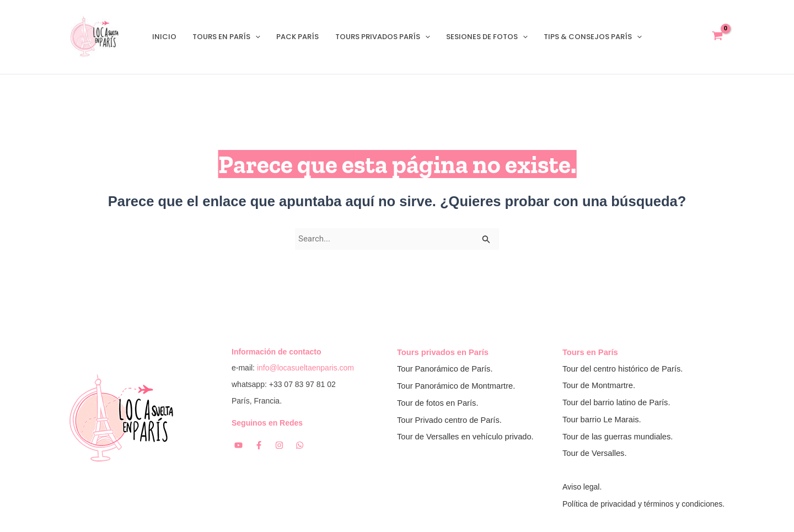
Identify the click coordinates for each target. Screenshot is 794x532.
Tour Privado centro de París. (449, 420)
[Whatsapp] (300, 445)
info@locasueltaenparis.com (305, 368)
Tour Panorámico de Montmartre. (456, 386)
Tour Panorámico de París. (445, 369)
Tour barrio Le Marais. (602, 420)
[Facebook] (259, 445)
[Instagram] (279, 445)
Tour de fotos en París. (438, 403)
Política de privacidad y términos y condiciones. (643, 504)
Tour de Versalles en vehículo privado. (465, 437)
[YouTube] (238, 445)
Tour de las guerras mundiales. (618, 437)
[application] (258, 37)
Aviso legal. (582, 487)
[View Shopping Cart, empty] (717, 37)
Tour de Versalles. (595, 454)
